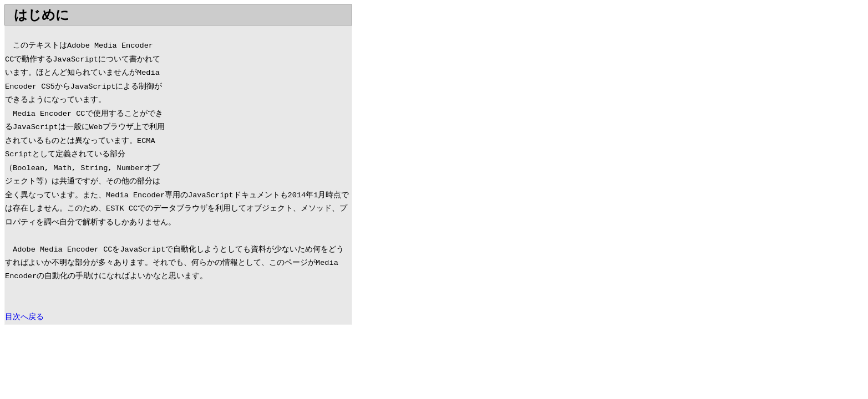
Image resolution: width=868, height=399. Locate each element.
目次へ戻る (24, 317)
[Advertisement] (258, 104)
